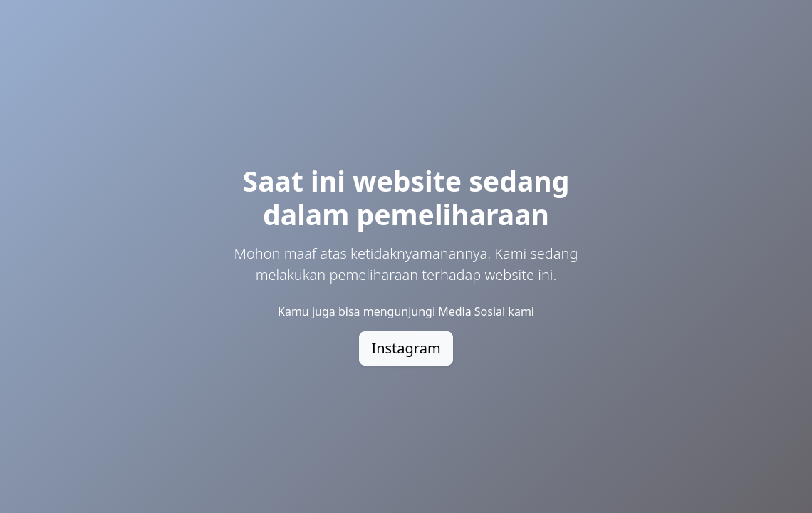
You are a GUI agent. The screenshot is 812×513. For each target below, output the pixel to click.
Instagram (406, 348)
